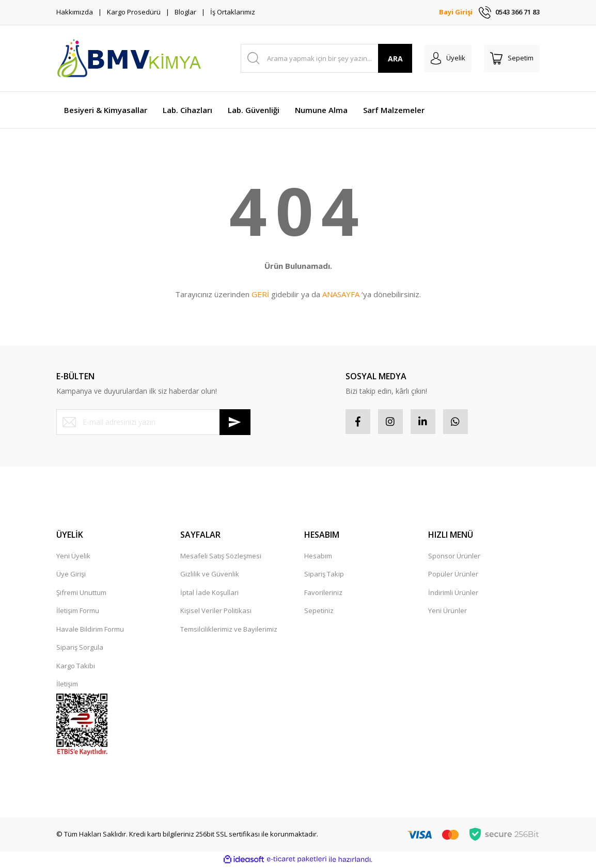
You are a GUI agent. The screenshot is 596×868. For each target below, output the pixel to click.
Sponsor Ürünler (454, 557)
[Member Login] (448, 58)
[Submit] (235, 422)
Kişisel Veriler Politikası (216, 612)
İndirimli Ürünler (453, 593)
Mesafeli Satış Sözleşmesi (221, 557)
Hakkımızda (75, 12)
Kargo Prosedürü (134, 12)
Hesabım (318, 557)
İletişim (67, 685)
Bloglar (185, 12)
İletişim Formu (78, 612)
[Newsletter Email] (153, 422)
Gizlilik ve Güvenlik (210, 575)
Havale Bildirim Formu (90, 630)
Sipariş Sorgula (80, 648)
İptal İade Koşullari (209, 593)
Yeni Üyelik (73, 557)
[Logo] (129, 58)
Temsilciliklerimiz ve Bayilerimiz (229, 630)
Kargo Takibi (76, 667)
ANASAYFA (341, 294)
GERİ (260, 294)
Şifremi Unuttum (81, 593)
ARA (395, 59)
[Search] (327, 58)
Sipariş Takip (324, 575)
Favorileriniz (323, 593)
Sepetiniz (319, 612)
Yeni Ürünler (448, 612)
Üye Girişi (71, 575)
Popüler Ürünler (453, 575)
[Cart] (512, 58)
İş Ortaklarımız (233, 12)
